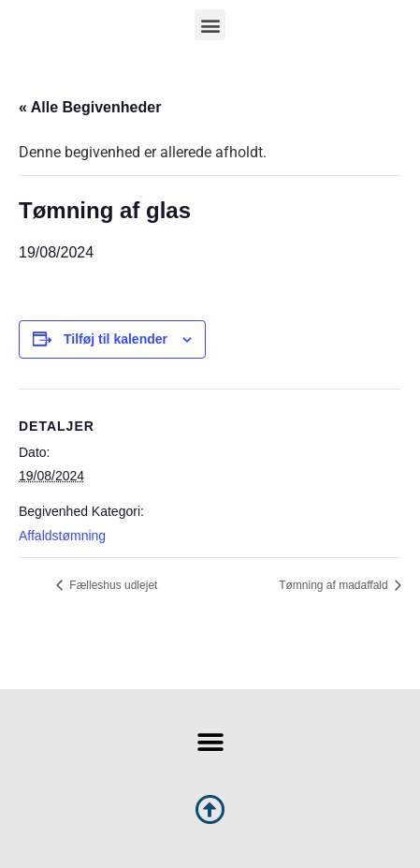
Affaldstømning (62, 536)
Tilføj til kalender (116, 339)
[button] (210, 25)
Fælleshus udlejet (112, 585)
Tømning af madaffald (335, 585)
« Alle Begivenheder (90, 107)
